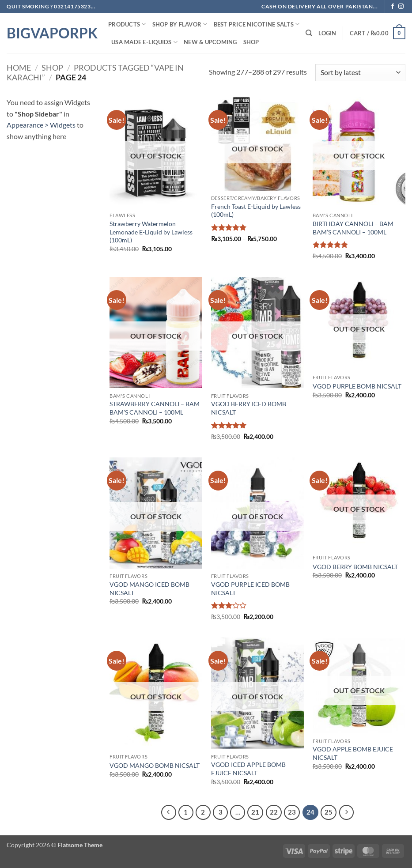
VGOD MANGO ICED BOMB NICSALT (149, 589)
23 (292, 812)
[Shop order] (360, 73)
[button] (327, 33)
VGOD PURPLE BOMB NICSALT (357, 386)
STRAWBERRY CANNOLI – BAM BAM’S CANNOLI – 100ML (155, 408)
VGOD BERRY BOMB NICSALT (355, 567)
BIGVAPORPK (51, 33)
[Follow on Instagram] (401, 7)
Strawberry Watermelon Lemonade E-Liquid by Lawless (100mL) (151, 232)
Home (19, 68)
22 (274, 812)
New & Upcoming (210, 42)
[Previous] (169, 812)
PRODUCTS (127, 24)
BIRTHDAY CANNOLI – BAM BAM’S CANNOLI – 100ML (353, 228)
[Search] (309, 33)
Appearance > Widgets (41, 125)
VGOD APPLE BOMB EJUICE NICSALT (353, 753)
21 (255, 812)
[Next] (347, 812)
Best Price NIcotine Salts (257, 24)
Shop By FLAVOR (180, 24)
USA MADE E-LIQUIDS (144, 42)
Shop (251, 42)
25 (329, 812)
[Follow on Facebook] (393, 7)
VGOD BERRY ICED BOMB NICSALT (249, 408)
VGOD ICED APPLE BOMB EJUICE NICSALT (248, 769)
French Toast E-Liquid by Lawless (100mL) (256, 211)
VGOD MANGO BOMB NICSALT (155, 765)
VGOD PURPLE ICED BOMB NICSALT (250, 589)
